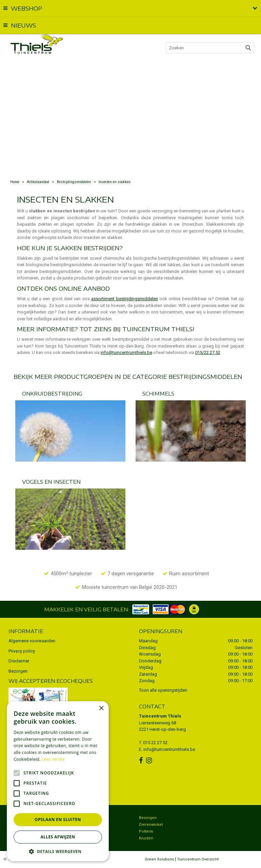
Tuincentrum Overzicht (198, 859)
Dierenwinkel (151, 825)
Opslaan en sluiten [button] (58, 819)
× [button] (101, 709)
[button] (58, 851)
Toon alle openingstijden (163, 690)
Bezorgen (18, 671)
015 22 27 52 (155, 743)
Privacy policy (22, 651)
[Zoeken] (210, 48)
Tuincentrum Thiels (160, 716)
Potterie (146, 831)
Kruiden (146, 838)
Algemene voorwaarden (32, 641)
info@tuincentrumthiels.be (126, 352)
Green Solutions (159, 859)
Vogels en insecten (51, 482)
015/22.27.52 (208, 352)
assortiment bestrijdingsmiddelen (124, 299)
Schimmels (158, 393)
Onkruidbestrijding (52, 393)
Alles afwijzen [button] (58, 837)
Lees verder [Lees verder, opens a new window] (54, 759)
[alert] (58, 781)
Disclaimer (19, 661)
